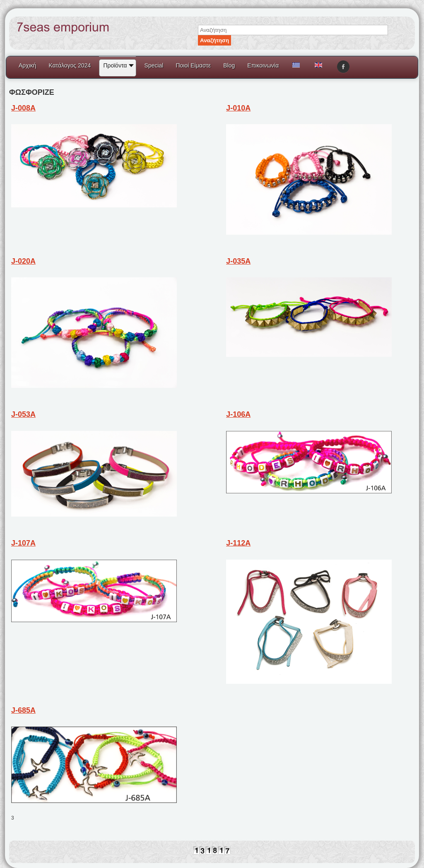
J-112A (238, 543)
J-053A (23, 414)
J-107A (23, 543)
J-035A (238, 261)
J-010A (238, 108)
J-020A (23, 261)
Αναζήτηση (214, 40)
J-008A (23, 108)
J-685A (23, 710)
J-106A (238, 414)
